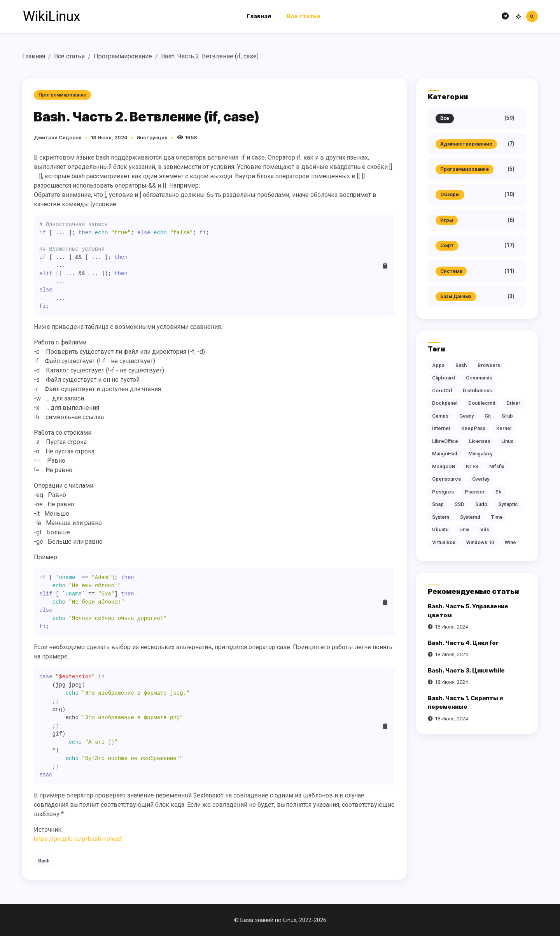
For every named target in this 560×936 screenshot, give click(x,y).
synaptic (508, 504)
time (497, 517)
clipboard (444, 378)
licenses (480, 441)
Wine (510, 542)
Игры (447, 220)
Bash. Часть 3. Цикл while (466, 670)
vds (485, 529)
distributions (477, 391)
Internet (441, 428)
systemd (470, 517)
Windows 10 (480, 542)
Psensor (475, 492)
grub (507, 416)
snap (438, 504)
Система (451, 271)
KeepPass (473, 428)
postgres (443, 492)
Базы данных (456, 296)
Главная (259, 16)
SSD (459, 504)
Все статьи (303, 16)
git (488, 416)
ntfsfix (497, 466)
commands (479, 378)
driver (513, 403)
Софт (447, 245)
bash (44, 861)
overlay (481, 479)
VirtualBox (444, 542)
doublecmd (482, 403)
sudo (481, 504)
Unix (464, 529)
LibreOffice (445, 441)
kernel (504, 428)
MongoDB (444, 466)
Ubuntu (440, 529)
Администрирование (466, 144)
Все (445, 118)
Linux (507, 441)
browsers (489, 365)
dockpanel (445, 403)
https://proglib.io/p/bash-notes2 (78, 839)
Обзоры (450, 194)
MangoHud (445, 454)
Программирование (123, 56)
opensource (447, 479)
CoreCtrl (442, 391)
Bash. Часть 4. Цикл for (463, 643)
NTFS (472, 466)
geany (466, 416)
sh (498, 492)
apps (438, 365)
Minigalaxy (480, 454)
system (441, 517)
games (440, 416)
